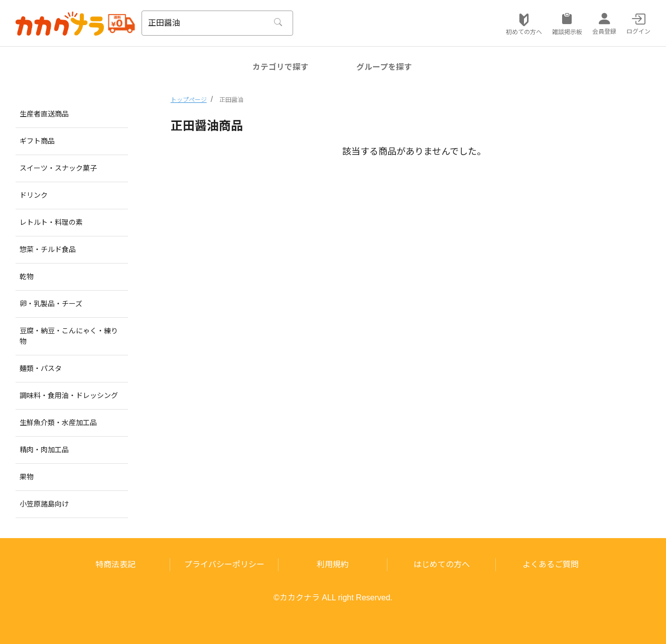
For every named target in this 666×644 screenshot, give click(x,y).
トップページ (189, 100)
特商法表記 (115, 564)
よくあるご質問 (551, 564)
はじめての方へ (442, 564)
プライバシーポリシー (224, 564)
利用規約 (333, 564)
